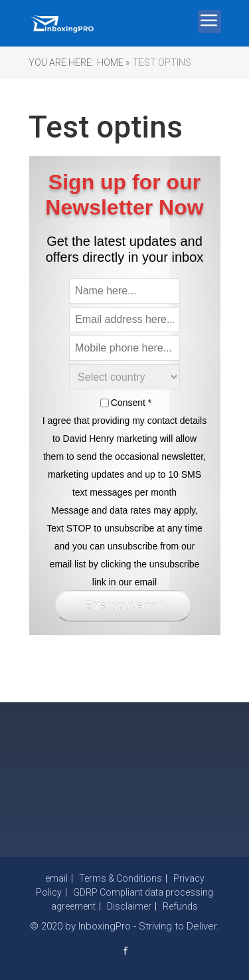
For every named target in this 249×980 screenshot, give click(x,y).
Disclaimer (129, 906)
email (56, 878)
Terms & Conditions (121, 878)
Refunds (180, 906)
